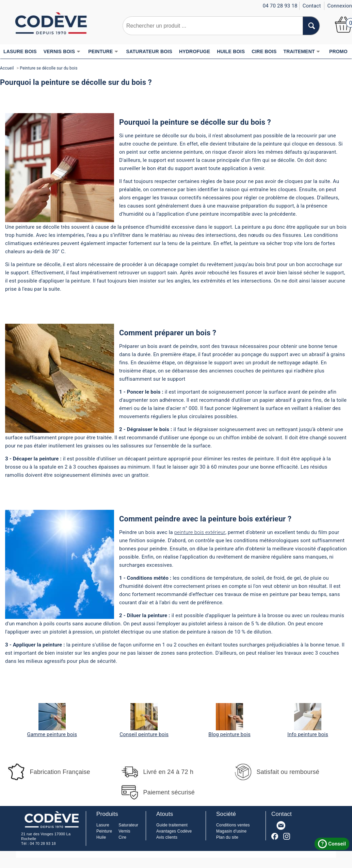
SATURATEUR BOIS (149, 51)
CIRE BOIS (264, 51)
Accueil (7, 68)
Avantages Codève (174, 831)
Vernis (124, 831)
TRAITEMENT (302, 52)
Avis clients (167, 837)
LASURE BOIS (20, 51)
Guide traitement (172, 825)
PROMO (338, 51)
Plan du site (227, 837)
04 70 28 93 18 (43, 843)
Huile (101, 837)
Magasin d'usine (231, 831)
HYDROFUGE (195, 51)
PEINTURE (103, 52)
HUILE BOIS (231, 51)
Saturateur (128, 825)
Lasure (103, 825)
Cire (122, 837)
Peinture (104, 831)
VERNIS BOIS (62, 52)
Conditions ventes (233, 825)
